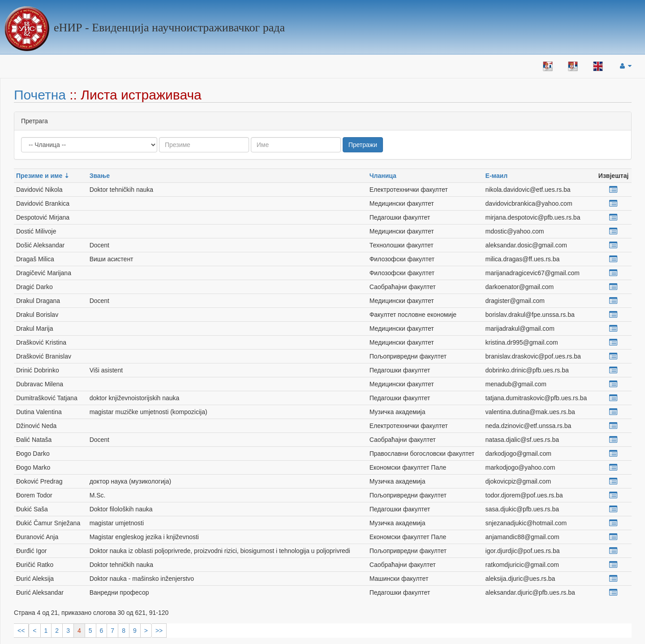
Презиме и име (39, 176)
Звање (100, 176)
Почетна (40, 95)
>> (159, 631)
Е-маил (497, 176)
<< (21, 631)
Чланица (383, 176)
